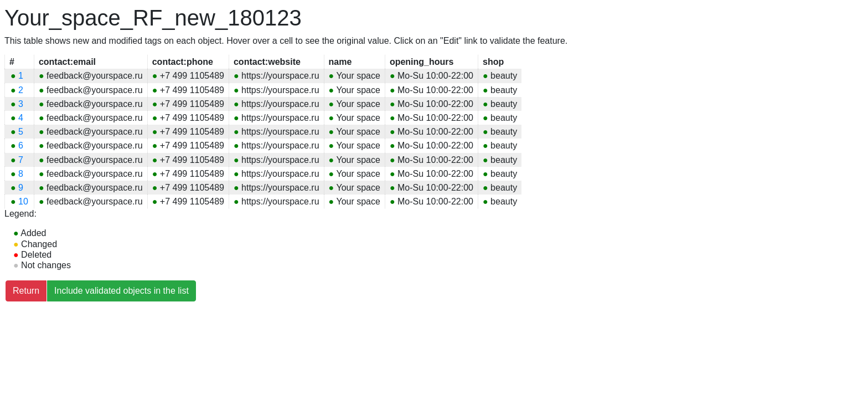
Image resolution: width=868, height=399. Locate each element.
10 (19, 201)
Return (26, 291)
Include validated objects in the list (122, 291)
